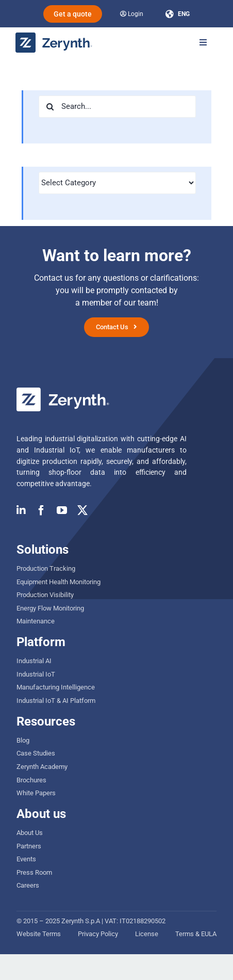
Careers (28, 885)
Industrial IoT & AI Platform (56, 701)
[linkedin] (21, 510)
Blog (23, 740)
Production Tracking (46, 568)
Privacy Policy (98, 934)
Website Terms (39, 934)
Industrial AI (34, 661)
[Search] (50, 107)
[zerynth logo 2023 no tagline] (54, 36)
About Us (30, 833)
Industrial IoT (36, 674)
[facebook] (41, 510)
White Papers (36, 793)
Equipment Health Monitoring (59, 582)
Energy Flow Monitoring (50, 608)
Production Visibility (45, 595)
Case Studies (36, 753)
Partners (29, 846)
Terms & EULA (196, 934)
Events (26, 859)
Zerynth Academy (42, 767)
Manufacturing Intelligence (56, 687)
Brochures (31, 780)
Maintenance (36, 621)
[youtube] (62, 510)
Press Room (34, 872)
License (147, 934)
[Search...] (117, 107)
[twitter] (82, 510)
